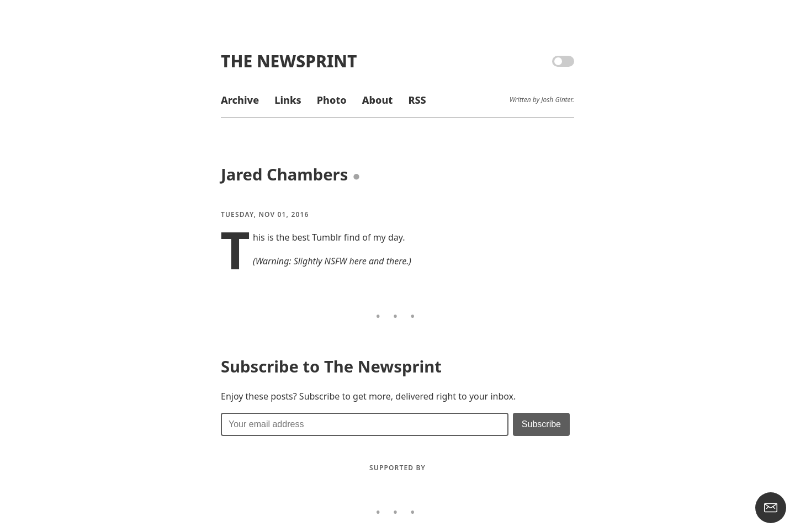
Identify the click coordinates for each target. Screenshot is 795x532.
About (377, 100)
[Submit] (541, 424)
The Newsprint (289, 61)
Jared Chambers (284, 174)
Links (288, 100)
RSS (417, 100)
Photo (332, 100)
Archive (240, 100)
